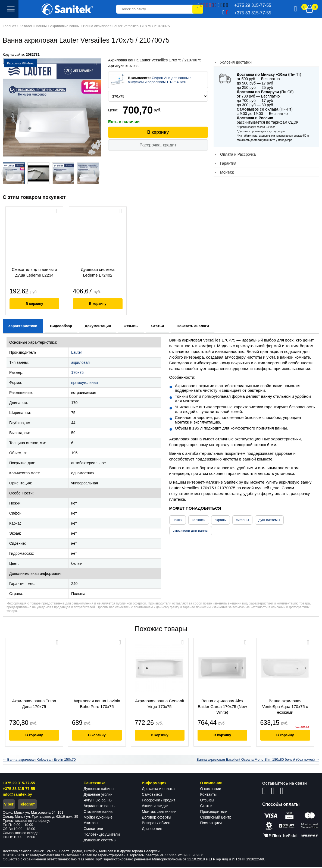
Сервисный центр (216, 819)
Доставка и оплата (158, 790)
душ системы (269, 520)
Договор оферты (157, 819)
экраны (221, 520)
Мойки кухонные (98, 819)
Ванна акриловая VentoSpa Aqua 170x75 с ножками (287, 706)
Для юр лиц (152, 830)
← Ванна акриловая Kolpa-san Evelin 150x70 (39, 761)
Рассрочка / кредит (159, 801)
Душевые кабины (99, 790)
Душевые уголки (98, 796)
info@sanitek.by (17, 796)
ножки (178, 520)
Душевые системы (100, 841)
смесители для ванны (191, 530)
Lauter (77, 352)
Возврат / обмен (156, 824)
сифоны (242, 520)
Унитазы (91, 824)
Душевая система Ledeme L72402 (98, 272)
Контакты (208, 796)
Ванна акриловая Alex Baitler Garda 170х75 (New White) (224, 706)
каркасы (198, 520)
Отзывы (207, 801)
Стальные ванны (99, 813)
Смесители (93, 830)
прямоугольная (85, 383)
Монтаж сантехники (159, 813)
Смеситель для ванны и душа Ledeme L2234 (34, 272)
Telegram (27, 806)
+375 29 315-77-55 (19, 784)
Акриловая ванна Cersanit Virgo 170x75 (161, 704)
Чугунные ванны (98, 801)
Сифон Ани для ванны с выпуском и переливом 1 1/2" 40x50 (160, 80)
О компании (211, 790)
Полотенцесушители (102, 836)
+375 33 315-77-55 (19, 790)
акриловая (80, 362)
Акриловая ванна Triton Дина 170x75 (35, 704)
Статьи (206, 807)
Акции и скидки (155, 807)
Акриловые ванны (100, 807)
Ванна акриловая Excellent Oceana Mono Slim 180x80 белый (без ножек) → (258, 761)
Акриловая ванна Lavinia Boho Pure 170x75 (98, 704)
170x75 (77, 372)
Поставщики (211, 824)
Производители (214, 813)
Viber (9, 806)
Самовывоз (152, 796)
